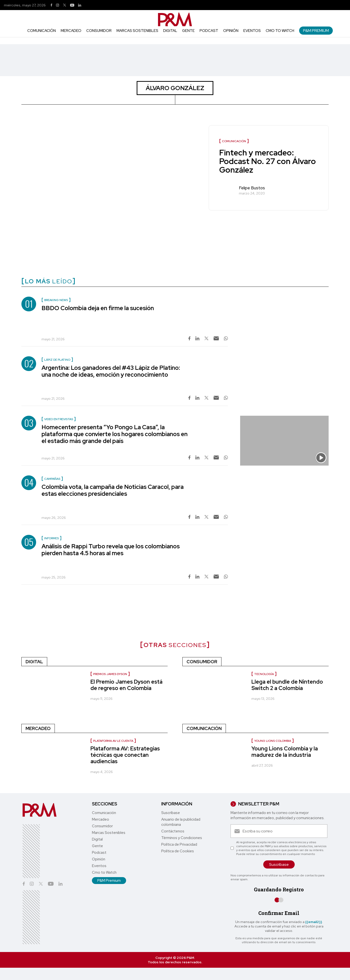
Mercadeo (71, 31)
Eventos (252, 31)
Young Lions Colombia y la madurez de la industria (285, 752)
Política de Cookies (178, 851)
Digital (170, 31)
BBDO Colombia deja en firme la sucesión (98, 308)
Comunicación (42, 31)
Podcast (209, 31)
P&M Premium (316, 31)
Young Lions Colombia (273, 741)
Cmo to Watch (280, 31)
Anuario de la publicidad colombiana (181, 822)
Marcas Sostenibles (137, 31)
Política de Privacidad (179, 844)
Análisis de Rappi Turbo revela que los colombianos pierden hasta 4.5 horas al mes (111, 550)
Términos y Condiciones (182, 838)
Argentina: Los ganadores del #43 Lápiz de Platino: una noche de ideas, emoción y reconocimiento (111, 371)
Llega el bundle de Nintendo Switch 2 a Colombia (287, 685)
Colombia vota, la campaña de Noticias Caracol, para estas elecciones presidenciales (113, 490)
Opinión (231, 31)
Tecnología (264, 674)
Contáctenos (173, 831)
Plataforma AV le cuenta (113, 741)
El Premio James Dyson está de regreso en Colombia (126, 685)
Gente (188, 31)
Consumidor (99, 31)
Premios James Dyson (110, 674)
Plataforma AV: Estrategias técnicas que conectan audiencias (125, 755)
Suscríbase (171, 813)
